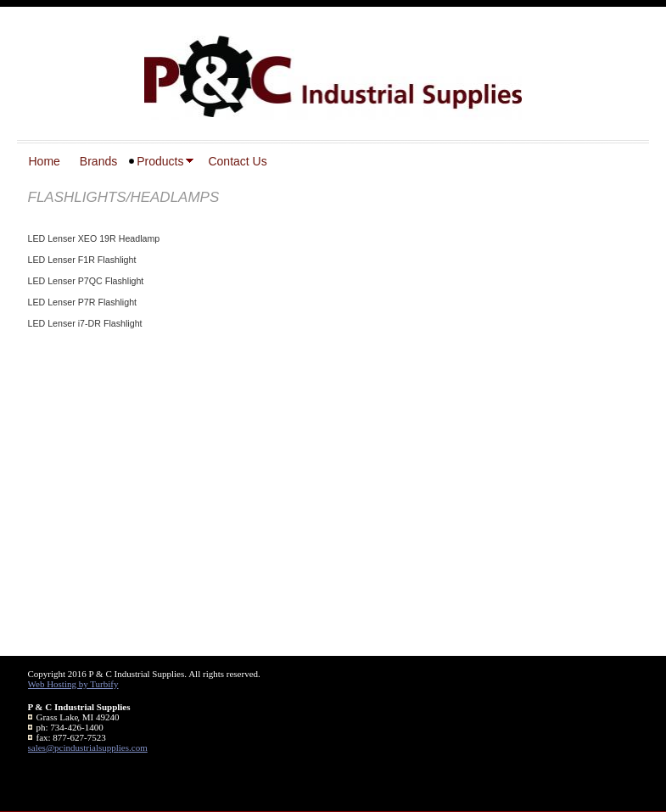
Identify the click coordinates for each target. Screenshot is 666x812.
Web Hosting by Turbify (73, 684)
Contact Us (237, 161)
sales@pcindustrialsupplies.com (88, 748)
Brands (98, 161)
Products (160, 161)
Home (45, 161)
